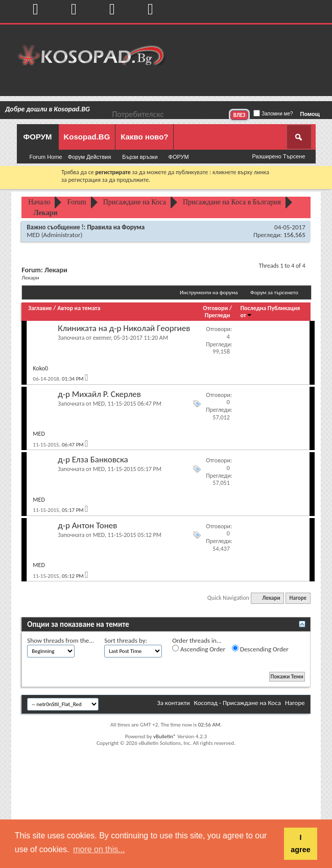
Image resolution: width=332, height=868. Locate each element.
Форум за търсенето (274, 292)
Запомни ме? (273, 114)
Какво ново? (144, 137)
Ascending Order (199, 649)
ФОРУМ (37, 137)
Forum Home (46, 157)
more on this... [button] (99, 849)
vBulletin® (165, 736)
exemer (102, 338)
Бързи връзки (140, 157)
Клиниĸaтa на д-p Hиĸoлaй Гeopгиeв (124, 328)
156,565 (294, 235)
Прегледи (218, 315)
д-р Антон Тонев (87, 525)
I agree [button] (300, 843)
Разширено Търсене (279, 156)
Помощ (310, 114)
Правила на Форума (116, 227)
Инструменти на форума (209, 292)
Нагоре (298, 598)
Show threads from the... (61, 640)
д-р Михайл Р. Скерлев (99, 394)
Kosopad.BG (87, 137)
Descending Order (260, 649)
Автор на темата (79, 308)
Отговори (215, 308)
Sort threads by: (126, 640)
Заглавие (40, 308)
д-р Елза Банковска (93, 460)
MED (33, 235)
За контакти (173, 703)
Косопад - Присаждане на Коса (238, 703)
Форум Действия (90, 157)
